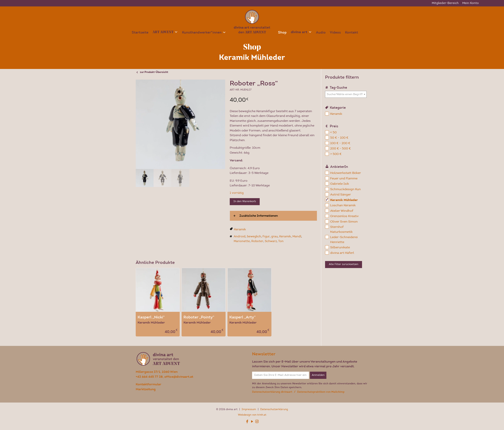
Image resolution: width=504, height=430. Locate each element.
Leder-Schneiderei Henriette (344, 240)
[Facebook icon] (247, 422)
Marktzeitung (146, 389)
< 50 (333, 133)
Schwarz (271, 241)
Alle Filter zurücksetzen (344, 264)
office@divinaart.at (179, 377)
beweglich (254, 237)
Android (240, 237)
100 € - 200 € (340, 143)
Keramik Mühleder (344, 200)
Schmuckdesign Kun (345, 189)
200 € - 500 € (341, 149)
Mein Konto (471, 3)
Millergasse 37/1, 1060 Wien (157, 372)
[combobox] (346, 94)
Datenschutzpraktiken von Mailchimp (321, 392)
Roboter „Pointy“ (199, 317)
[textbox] (346, 94)
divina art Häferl (342, 253)
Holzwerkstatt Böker (346, 173)
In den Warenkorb (245, 202)
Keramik (240, 229)
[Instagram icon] (257, 422)
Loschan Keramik (343, 205)
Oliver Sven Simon (344, 222)
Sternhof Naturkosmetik (341, 229)
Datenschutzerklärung (274, 410)
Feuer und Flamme (344, 179)
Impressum (249, 410)
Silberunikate (340, 247)
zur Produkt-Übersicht (154, 72)
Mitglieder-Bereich (445, 3)
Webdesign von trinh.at (252, 415)
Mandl (297, 237)
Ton (281, 241)
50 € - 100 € (339, 138)
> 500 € (336, 154)
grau (274, 237)
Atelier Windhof (342, 211)
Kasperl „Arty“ (243, 317)
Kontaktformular (149, 384)
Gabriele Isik (340, 184)
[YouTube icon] (252, 422)
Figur (266, 237)
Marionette (242, 241)
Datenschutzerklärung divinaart (273, 392)
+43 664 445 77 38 (149, 377)
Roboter (257, 241)
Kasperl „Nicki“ (151, 317)
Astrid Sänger (341, 195)
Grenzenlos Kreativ (344, 216)
